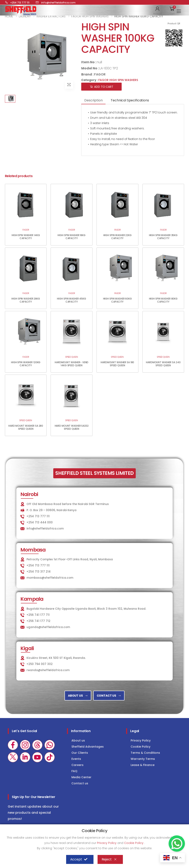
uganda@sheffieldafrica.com (48, 627)
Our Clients (80, 753)
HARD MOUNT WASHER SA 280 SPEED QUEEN (26, 427)
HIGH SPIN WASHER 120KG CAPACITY (26, 364)
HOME (9, 16)
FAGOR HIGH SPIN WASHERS (90, 16)
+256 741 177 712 (38, 621)
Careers (77, 765)
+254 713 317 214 (39, 572)
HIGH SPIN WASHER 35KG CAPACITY (163, 237)
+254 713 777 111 (38, 516)
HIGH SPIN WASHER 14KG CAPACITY (26, 237)
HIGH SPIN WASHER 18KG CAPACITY (71, 237)
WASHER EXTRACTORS (51, 16)
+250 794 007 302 (40, 664)
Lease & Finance (143, 765)
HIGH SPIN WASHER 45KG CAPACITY (71, 300)
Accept (79, 859)
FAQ (74, 771)
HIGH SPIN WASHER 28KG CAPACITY (26, 300)
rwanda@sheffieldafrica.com (48, 670)
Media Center (81, 777)
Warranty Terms (143, 759)
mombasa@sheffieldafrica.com (50, 578)
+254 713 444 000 (40, 522)
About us (78, 740)
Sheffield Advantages (88, 747)
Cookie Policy (141, 747)
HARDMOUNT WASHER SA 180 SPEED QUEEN (117, 364)
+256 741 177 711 (38, 615)
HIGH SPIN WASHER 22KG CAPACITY (117, 237)
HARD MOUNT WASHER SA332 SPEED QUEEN (72, 427)
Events (76, 759)
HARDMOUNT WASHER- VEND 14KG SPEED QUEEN (72, 364)
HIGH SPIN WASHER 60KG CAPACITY (117, 300)
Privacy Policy (141, 740)
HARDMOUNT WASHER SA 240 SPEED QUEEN (163, 364)
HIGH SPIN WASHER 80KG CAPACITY (163, 300)
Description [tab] (93, 100)
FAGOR (100, 74)
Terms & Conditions (145, 753)
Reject (109, 859)
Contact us (80, 783)
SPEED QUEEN (72, 357)
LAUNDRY (25, 16)
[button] (157, 10)
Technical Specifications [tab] (130, 100)
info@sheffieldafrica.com (45, 529)
